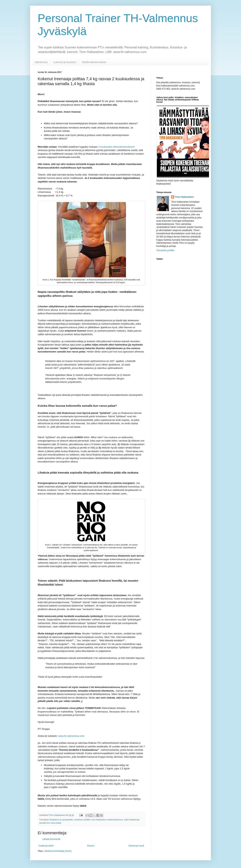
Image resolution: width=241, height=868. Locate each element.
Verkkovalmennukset (94, 62)
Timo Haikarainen (184, 197)
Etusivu (91, 846)
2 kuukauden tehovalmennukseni (116, 147)
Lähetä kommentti (51, 839)
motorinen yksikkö (82, 820)
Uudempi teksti (46, 846)
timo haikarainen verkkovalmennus (107, 820)
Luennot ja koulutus (65, 62)
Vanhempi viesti (136, 846)
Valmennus (41, 62)
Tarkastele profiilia (165, 250)
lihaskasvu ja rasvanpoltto (61, 820)
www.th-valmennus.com (71, 736)
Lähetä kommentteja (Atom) (58, 851)
